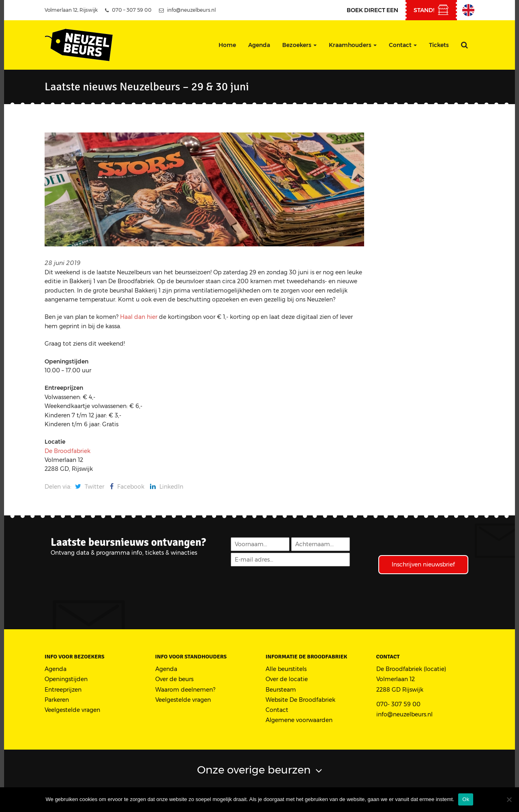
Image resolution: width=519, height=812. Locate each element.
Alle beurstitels (286, 669)
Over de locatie (287, 679)
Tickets (439, 45)
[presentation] (292, 588)
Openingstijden (66, 679)
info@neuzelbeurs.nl (187, 10)
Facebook (127, 487)
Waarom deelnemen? (185, 690)
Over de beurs (174, 679)
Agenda (259, 45)
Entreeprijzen (63, 690)
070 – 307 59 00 (128, 10)
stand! (424, 10)
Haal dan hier (139, 317)
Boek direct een (372, 10)
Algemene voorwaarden (299, 720)
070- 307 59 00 (398, 704)
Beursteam (281, 690)
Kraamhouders (353, 45)
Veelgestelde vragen (72, 710)
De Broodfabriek (68, 451)
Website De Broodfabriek (300, 700)
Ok (466, 799)
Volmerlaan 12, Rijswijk (71, 10)
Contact (403, 45)
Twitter (90, 487)
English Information (468, 10)
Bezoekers (299, 45)
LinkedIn (167, 487)
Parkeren (57, 700)
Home (227, 45)
